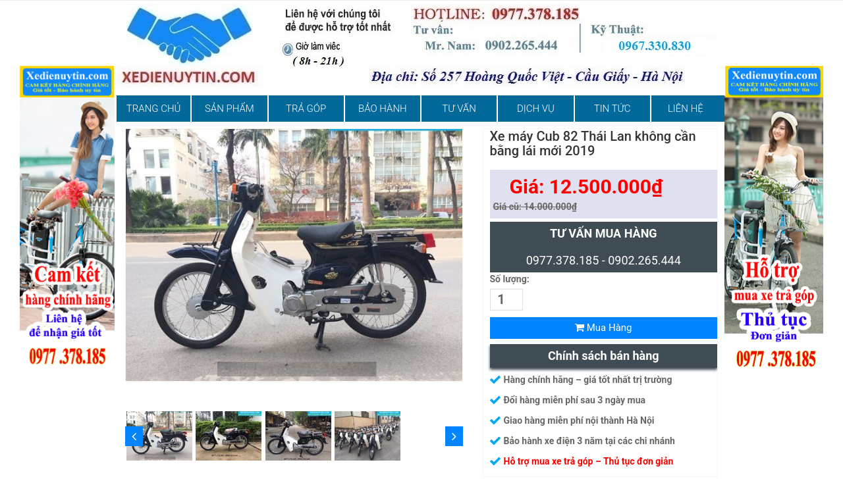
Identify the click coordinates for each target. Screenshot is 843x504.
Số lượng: (510, 279)
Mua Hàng (604, 328)
